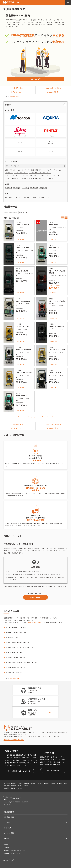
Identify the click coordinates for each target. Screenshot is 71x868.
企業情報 (6, 844)
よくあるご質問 (9, 833)
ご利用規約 (6, 847)
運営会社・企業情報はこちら (14, 740)
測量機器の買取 (9, 817)
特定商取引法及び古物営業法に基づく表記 (15, 850)
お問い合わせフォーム (35, 622)
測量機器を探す (9, 812)
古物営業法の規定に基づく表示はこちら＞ (15, 788)
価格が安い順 (23, 212)
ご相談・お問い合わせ (21, 771)
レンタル (7, 822)
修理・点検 (7, 828)
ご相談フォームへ (35, 597)
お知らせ (7, 838)
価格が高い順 (13, 212)
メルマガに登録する (53, 770)
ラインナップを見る (35, 79)
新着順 (6, 212)
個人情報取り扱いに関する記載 (12, 853)
